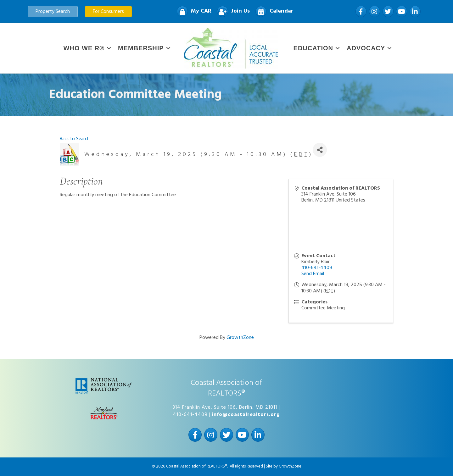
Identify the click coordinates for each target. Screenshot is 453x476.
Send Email (313, 274)
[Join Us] (232, 11)
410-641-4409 (317, 268)
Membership (141, 48)
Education (313, 48)
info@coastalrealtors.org (246, 415)
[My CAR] (193, 11)
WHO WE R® (84, 48)
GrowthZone (240, 338)
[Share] (320, 150)
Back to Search (75, 139)
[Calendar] (273, 11)
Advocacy (366, 48)
